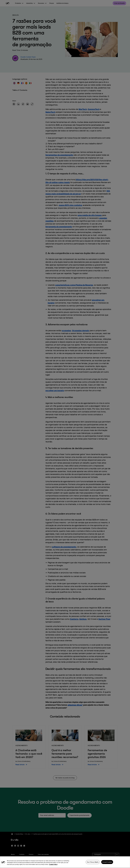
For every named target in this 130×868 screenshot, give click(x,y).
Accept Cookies (107, 865)
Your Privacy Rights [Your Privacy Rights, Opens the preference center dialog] (93, 865)
